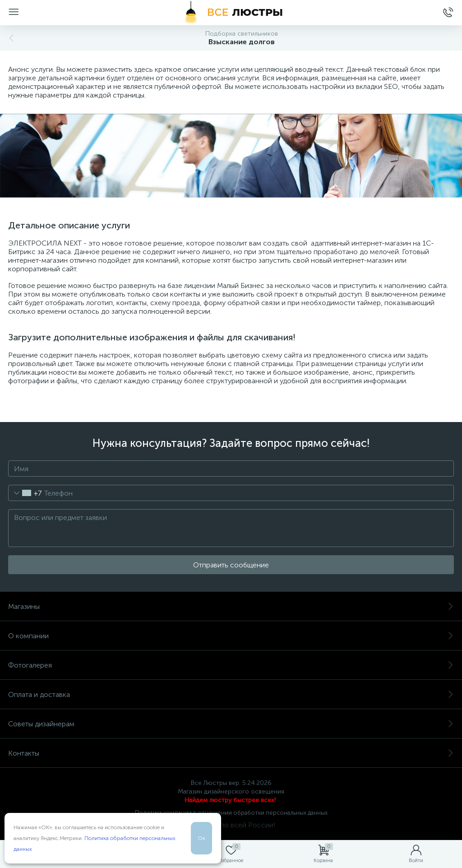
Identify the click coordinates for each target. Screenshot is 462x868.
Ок (201, 838)
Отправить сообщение (231, 565)
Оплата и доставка (231, 694)
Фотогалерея (231, 665)
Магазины (231, 606)
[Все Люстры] (231, 13)
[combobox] (25, 493)
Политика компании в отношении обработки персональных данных (231, 813)
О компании (231, 636)
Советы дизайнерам (231, 724)
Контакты (231, 753)
